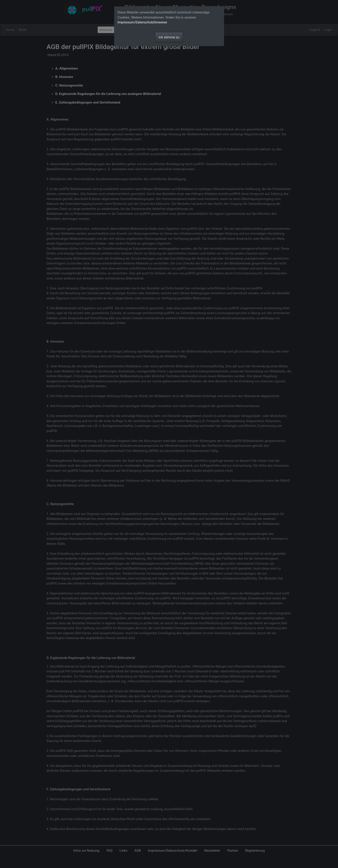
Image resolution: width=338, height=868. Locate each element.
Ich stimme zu (169, 37)
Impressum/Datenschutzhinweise (142, 22)
